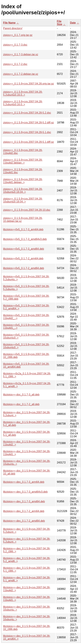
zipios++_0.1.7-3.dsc (15, 45)
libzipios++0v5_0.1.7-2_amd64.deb (24, 268)
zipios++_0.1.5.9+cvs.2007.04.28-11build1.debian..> (23, 181)
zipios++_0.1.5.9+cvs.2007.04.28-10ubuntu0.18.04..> (23, 191)
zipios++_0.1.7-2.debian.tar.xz (21, 74)
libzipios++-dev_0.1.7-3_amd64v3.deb (25, 492)
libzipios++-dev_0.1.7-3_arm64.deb (24, 482)
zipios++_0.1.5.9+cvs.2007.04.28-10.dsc (27, 210)
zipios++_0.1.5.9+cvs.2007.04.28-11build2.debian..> (23, 161)
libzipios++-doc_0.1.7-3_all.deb (21, 395)
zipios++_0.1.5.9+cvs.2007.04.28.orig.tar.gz (29, 84)
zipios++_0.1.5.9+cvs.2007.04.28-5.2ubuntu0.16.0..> (23, 93)
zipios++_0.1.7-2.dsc (15, 64)
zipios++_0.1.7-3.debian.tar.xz (21, 54)
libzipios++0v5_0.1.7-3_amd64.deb (24, 249)
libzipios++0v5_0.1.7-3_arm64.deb (23, 229)
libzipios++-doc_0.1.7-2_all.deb (21, 404)
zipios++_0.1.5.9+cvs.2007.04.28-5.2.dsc (27, 113)
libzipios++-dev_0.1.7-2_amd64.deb (24, 521)
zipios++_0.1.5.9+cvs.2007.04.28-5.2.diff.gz (29, 123)
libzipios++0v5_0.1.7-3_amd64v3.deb (25, 239)
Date (73, 23)
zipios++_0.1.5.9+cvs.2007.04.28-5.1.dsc (27, 132)
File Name (9, 23)
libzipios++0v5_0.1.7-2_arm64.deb (23, 258)
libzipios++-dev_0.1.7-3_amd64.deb (24, 501)
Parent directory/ (13, 28)
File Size (60, 23)
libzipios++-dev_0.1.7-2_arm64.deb (24, 511)
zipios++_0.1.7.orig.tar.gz (18, 35)
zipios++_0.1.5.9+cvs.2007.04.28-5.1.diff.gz (29, 142)
